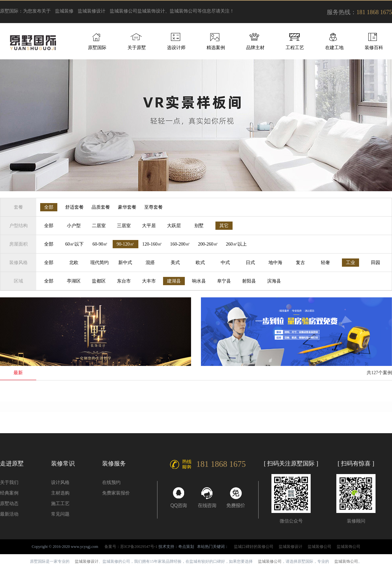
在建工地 (334, 48)
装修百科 (374, 48)
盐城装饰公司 (349, 547)
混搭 (150, 263)
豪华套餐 (127, 207)
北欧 (74, 263)
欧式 (200, 263)
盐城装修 (64, 11)
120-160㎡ (152, 244)
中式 (225, 263)
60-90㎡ (100, 244)
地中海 (275, 263)
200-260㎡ (208, 244)
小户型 (74, 226)
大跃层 (174, 226)
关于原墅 (137, 48)
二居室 (99, 226)
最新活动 (9, 514)
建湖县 (174, 281)
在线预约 (111, 482)
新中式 (125, 263)
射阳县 (249, 281)
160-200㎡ (180, 244)
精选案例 (216, 48)
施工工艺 (60, 504)
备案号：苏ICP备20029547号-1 (131, 547)
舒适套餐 (74, 207)
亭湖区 (74, 281)
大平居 (149, 226)
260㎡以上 (236, 244)
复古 (300, 263)
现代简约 (99, 263)
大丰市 (149, 281)
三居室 (124, 226)
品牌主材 (255, 48)
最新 (18, 373)
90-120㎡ (126, 244)
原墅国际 (97, 48)
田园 (376, 263)
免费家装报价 (116, 493)
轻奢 (325, 263)
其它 (224, 226)
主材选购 (60, 493)
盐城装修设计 (92, 11)
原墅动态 (9, 504)
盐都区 (99, 281)
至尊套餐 (154, 207)
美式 (175, 263)
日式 (250, 263)
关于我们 (9, 482)
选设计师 (176, 48)
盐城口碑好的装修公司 (254, 547)
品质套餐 (101, 207)
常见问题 (60, 514)
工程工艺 (295, 48)
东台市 (124, 281)
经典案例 (9, 493)
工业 (350, 263)
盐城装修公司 (124, 11)
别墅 (199, 226)
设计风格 (60, 482)
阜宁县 (224, 281)
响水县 (199, 281)
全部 (49, 207)
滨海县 (274, 281)
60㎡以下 (74, 244)
